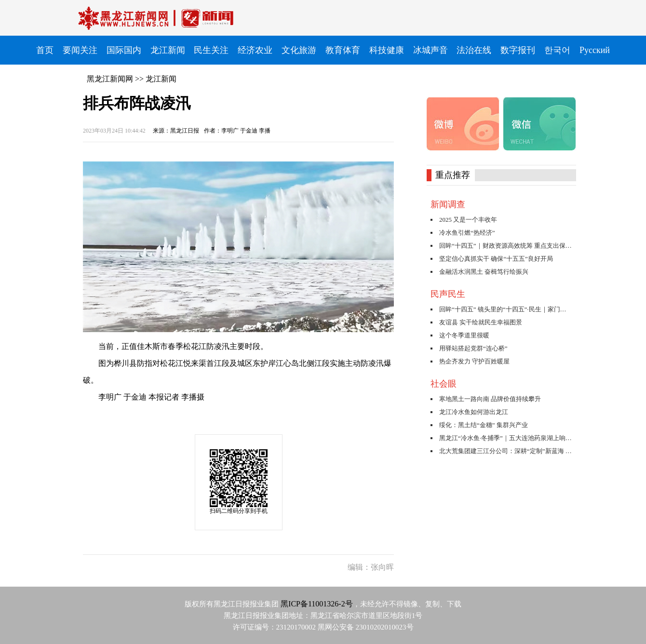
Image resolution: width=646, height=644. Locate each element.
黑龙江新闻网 (110, 79)
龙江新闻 (161, 79)
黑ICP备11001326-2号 (317, 604)
